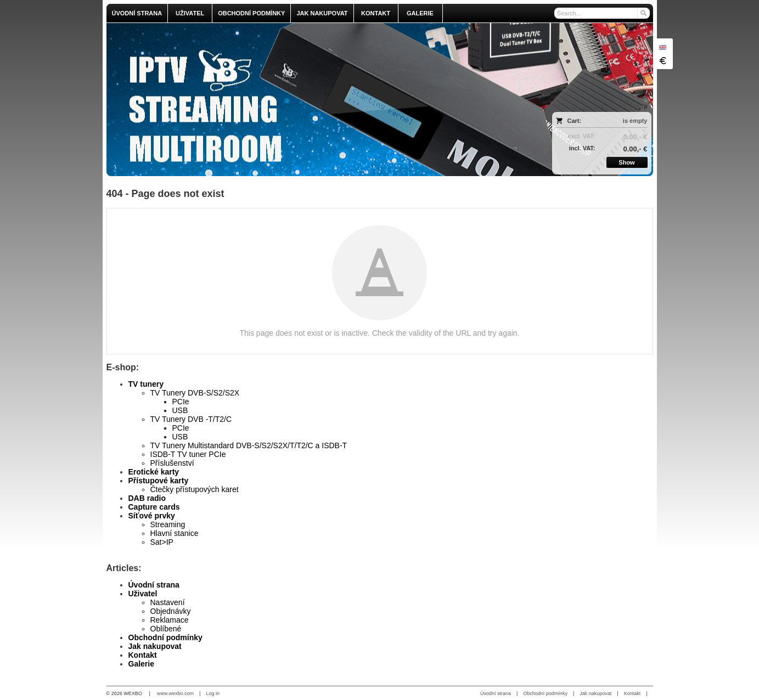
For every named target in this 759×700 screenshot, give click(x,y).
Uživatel (143, 594)
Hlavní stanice (175, 533)
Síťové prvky (152, 516)
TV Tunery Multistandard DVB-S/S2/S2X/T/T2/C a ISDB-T (249, 445)
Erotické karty (154, 472)
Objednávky (171, 611)
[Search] (643, 13)
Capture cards (154, 507)
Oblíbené (166, 629)
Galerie (141, 664)
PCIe (181, 402)
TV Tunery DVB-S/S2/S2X (195, 393)
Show (626, 162)
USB (180, 410)
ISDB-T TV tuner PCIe (188, 454)
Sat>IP (162, 542)
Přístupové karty (159, 481)
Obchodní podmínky (165, 637)
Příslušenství (172, 463)
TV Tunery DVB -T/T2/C (191, 419)
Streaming (168, 524)
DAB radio (147, 498)
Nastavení (168, 602)
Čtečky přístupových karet (195, 489)
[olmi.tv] (312, 100)
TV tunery (146, 384)
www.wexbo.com (175, 693)
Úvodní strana (154, 585)
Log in (213, 693)
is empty (635, 121)
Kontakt (143, 655)
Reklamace (170, 620)
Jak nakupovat (155, 646)
